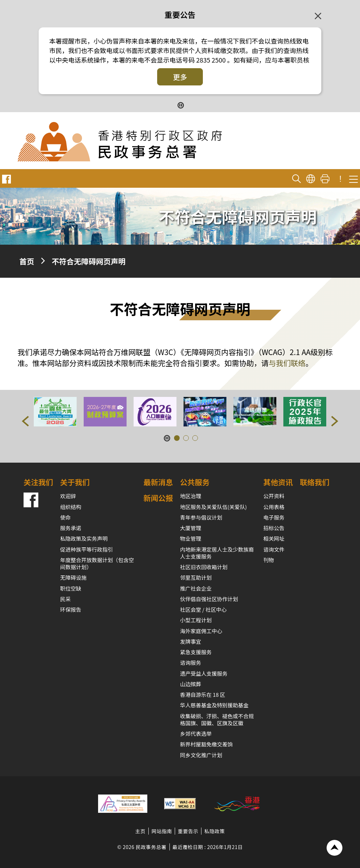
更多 (180, 77)
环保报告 (71, 609)
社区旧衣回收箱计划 (204, 567)
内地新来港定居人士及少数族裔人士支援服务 (217, 553)
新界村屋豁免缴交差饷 (206, 744)
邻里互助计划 (196, 577)
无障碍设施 (73, 577)
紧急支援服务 (196, 652)
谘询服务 (191, 663)
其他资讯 (278, 482)
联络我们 (315, 482)
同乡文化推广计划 (201, 755)
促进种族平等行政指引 (86, 549)
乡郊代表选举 (196, 734)
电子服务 (274, 517)
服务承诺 (71, 528)
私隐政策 (214, 831)
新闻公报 (158, 498)
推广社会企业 (196, 588)
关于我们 (75, 482)
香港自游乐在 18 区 (202, 695)
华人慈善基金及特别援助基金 (214, 705)
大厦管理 (191, 528)
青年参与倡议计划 (201, 517)
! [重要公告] (340, 179)
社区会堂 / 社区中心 (203, 609)
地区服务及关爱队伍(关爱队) (213, 507)
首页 (27, 261)
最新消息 (158, 482)
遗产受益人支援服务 (204, 673)
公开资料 (274, 496)
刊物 (269, 560)
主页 (140, 831)
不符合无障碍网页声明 (89, 261)
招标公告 (274, 528)
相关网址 (274, 538)
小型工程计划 (196, 620)
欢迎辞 (68, 496)
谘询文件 (274, 549)
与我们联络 (287, 363)
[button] (25, 421)
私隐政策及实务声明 (84, 538)
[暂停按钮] (180, 105)
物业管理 (191, 538)
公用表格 (274, 507)
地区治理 (191, 496)
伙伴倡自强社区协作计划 (209, 599)
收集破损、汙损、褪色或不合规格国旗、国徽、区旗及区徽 (217, 719)
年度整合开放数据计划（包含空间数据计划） (97, 563)
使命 (65, 517)
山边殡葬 (191, 684)
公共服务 (195, 482)
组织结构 (71, 507)
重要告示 (188, 831)
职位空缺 (71, 588)
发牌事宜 (191, 641)
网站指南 (162, 831)
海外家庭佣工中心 (201, 631)
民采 (65, 599)
